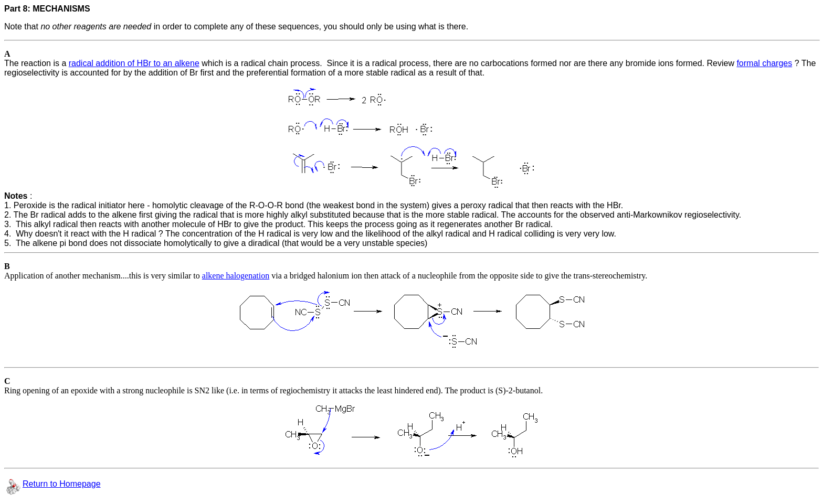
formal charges (764, 63)
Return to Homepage (62, 484)
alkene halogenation (236, 276)
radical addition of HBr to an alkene (134, 63)
